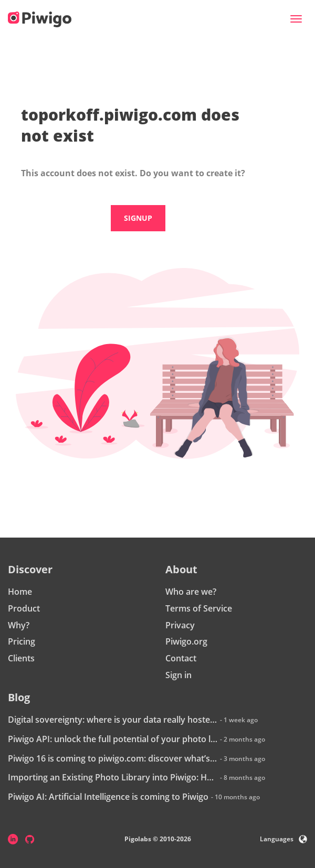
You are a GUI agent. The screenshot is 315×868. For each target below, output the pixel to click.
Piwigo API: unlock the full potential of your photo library (113, 739)
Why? (19, 625)
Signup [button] (138, 218)
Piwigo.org (186, 641)
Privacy (180, 625)
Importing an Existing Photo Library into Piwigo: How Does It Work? (113, 777)
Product (24, 608)
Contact (181, 658)
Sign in (178, 675)
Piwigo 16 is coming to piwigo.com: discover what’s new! (113, 758)
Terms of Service (199, 608)
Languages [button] (283, 839)
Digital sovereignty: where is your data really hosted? (113, 720)
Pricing (22, 641)
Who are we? (191, 592)
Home (20, 592)
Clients (21, 658)
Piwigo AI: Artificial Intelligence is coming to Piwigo (108, 797)
